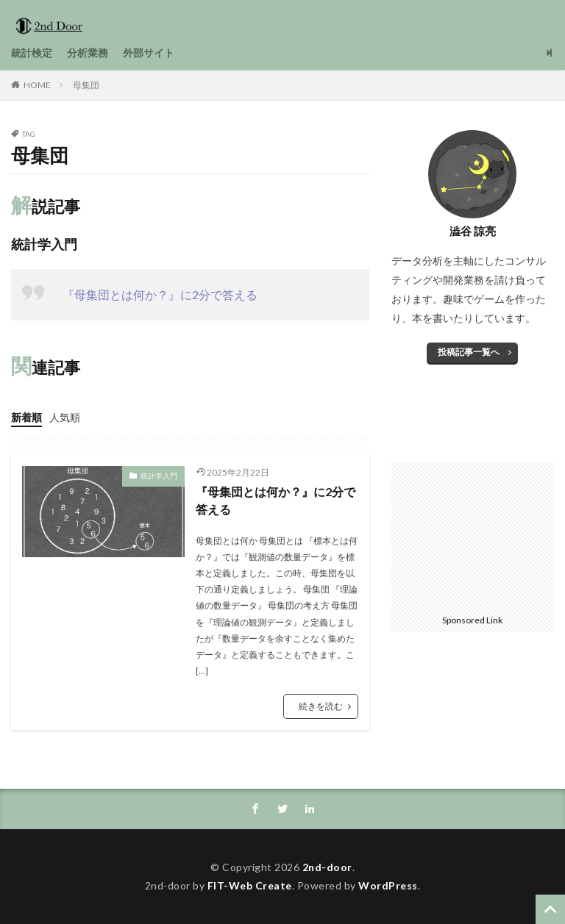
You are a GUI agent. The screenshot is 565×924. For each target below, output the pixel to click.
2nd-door (327, 867)
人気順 (65, 417)
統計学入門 (159, 476)
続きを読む (321, 706)
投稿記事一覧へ (469, 352)
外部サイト (149, 53)
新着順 (26, 417)
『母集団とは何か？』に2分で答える (160, 294)
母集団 (86, 85)
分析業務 (88, 53)
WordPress (388, 885)
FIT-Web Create (250, 885)
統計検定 (32, 53)
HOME (37, 85)
